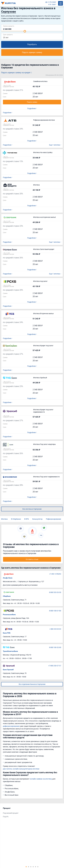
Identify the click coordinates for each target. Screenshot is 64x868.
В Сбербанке (16, 519)
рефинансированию (11, 726)
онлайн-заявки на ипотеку (41, 779)
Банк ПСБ (7, 633)
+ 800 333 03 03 (55, 629)
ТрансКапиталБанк (10, 651)
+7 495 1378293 (55, 574)
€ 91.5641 (52, 4)
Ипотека (4, 519)
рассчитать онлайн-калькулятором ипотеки (21, 769)
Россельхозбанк (9, 615)
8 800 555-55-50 (55, 592)
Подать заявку (32, 102)
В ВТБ (27, 519)
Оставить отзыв (32, 559)
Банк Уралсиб (8, 670)
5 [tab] (36, 867)
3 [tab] (31, 867)
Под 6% (6, 817)
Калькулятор (37, 519)
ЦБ (46, 2)
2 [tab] (29, 867)
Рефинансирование (53, 519)
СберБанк (7, 596)
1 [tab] (26, 867)
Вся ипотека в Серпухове (32, 509)
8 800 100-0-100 (55, 611)
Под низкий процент (11, 813)
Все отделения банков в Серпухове (32, 684)
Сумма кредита (9, 26)
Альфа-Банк (8, 578)
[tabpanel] (31, 813)
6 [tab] (38, 867)
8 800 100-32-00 (55, 647)
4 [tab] (33, 867)
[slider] (25, 31)
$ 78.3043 (52, 2)
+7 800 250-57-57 (55, 666)
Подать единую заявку (32, 52)
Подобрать (32, 44)
